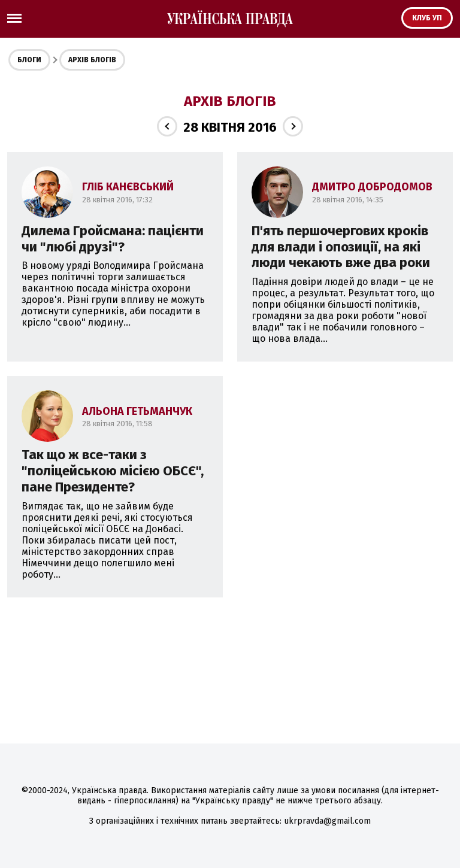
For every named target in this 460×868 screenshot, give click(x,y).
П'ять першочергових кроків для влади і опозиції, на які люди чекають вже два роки (341, 247)
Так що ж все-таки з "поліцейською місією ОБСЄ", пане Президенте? (113, 471)
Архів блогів (92, 60)
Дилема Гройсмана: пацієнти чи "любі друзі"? (113, 239)
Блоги (29, 60)
